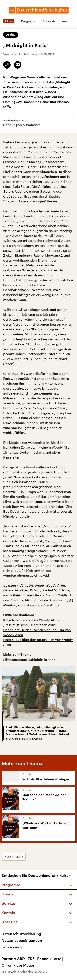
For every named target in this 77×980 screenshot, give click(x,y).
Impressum (12, 947)
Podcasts (49, 21)
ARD (22, 959)
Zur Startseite (14, 857)
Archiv (11, 35)
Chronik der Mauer (18, 965)
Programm (29, 21)
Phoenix (46, 959)
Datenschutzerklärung (21, 934)
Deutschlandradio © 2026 (24, 972)
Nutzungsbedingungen (22, 940)
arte (59, 959)
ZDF (32, 959)
